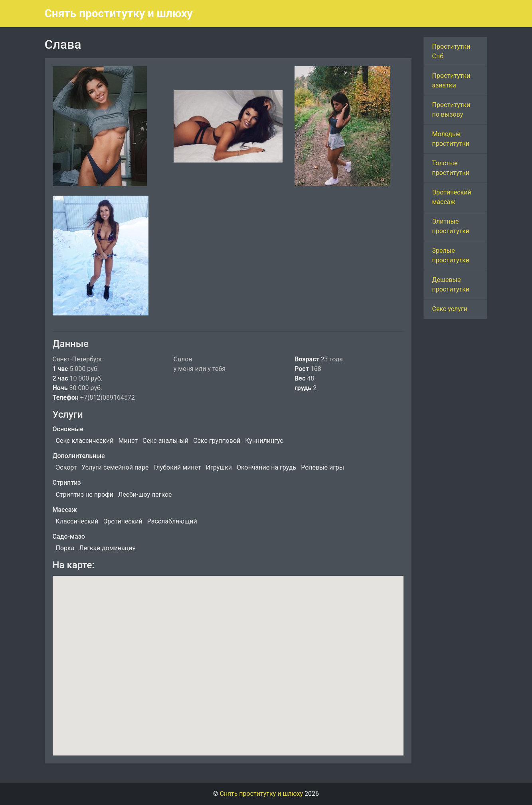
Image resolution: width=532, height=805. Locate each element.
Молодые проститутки (451, 139)
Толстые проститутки (451, 168)
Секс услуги (449, 309)
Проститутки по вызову (451, 110)
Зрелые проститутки (451, 255)
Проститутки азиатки (451, 80)
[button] (228, 658)
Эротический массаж (451, 197)
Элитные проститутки (451, 226)
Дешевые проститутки (451, 285)
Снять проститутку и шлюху (119, 13)
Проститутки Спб (451, 51)
